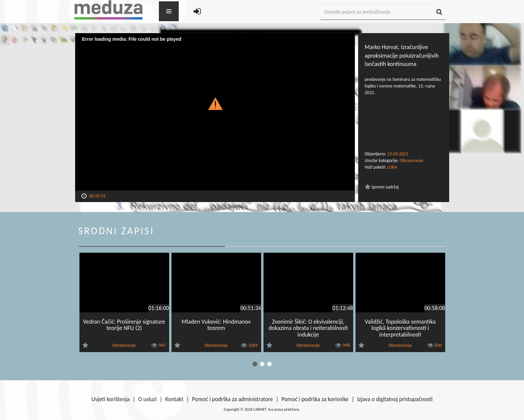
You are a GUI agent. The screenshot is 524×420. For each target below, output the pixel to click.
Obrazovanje (412, 160)
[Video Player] (215, 112)
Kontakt (174, 399)
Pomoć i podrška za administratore (232, 399)
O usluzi (148, 399)
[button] (215, 103)
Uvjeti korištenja (110, 399)
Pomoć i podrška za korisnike (315, 399)
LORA (392, 167)
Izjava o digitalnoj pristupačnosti (395, 399)
